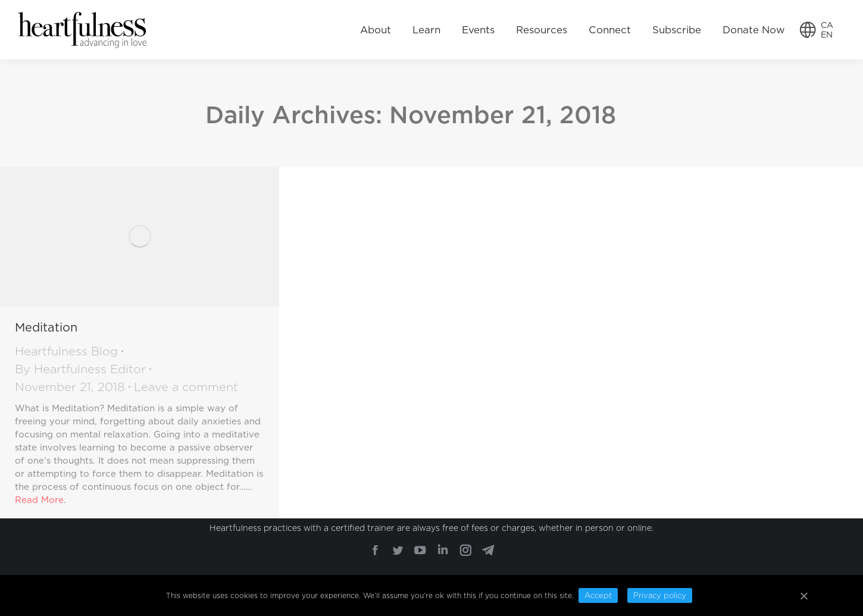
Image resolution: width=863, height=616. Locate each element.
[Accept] (803, 596)
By (80, 369)
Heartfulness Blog (66, 351)
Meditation (46, 327)
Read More (39, 500)
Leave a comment (186, 387)
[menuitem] (376, 30)
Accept (598, 595)
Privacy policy (660, 595)
